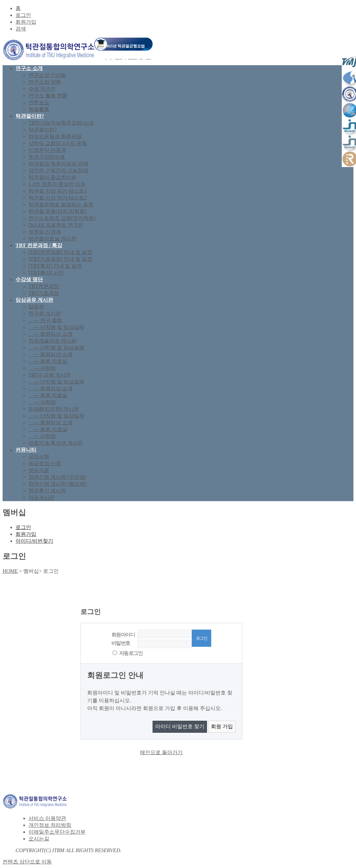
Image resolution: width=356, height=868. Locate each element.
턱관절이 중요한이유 (52, 177)
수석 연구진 (42, 89)
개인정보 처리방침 (50, 825)
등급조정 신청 (45, 463)
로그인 (23, 15)
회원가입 (26, 22)
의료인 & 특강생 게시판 (56, 443)
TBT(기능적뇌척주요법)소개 (61, 123)
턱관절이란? (43, 130)
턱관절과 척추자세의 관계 (58, 164)
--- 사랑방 (42, 368)
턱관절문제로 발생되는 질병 (61, 205)
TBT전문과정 (44, 286)
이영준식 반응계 (47, 150)
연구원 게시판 (45, 313)
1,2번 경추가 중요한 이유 (57, 184)
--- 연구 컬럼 (45, 320)
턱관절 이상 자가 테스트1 (58, 191)
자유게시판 (41, 497)
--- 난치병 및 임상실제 (56, 327)
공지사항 (39, 457)
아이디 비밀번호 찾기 (180, 726)
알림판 (36, 307)
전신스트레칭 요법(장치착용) (62, 218)
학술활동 (39, 109)
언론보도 (39, 102)
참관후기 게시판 (47, 491)
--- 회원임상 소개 (51, 334)
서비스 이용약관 (47, 818)
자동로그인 (131, 653)
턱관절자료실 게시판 (52, 239)
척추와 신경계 (45, 232)
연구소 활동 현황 (48, 96)
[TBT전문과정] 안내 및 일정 (60, 252)
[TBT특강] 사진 (46, 273)
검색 (21, 29)
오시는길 (39, 839)
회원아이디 (123, 635)
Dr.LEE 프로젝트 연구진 (56, 225)
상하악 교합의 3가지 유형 (58, 143)
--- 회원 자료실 (48, 361)
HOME (10, 571)
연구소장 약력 (45, 82)
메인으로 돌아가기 (161, 752)
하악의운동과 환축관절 (55, 136)
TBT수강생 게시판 (50, 375)
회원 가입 (222, 726)
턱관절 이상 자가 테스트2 (58, 198)
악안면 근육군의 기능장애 (58, 170)
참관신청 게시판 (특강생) (57, 484)
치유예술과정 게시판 (52, 341)
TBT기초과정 (44, 293)
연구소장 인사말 (47, 75)
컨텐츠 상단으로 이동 (27, 862)
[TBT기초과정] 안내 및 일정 (60, 259)
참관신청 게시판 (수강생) (57, 477)
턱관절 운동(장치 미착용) (57, 211)
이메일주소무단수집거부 (57, 832)
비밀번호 (121, 643)
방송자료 (39, 470)
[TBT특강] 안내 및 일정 (55, 266)
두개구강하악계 (47, 157)
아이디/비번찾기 (34, 541)
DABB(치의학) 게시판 (54, 409)
